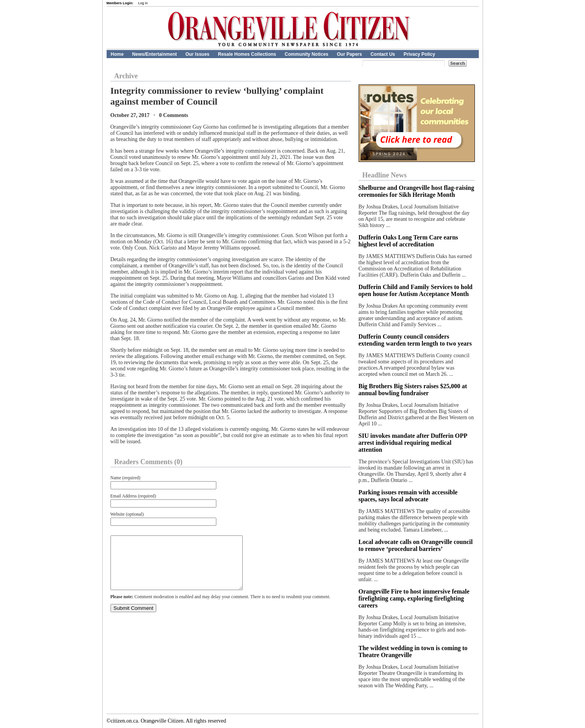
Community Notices (306, 54)
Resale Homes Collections (247, 54)
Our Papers (349, 54)
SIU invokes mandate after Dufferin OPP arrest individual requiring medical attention (413, 443)
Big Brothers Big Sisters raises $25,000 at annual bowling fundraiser (413, 390)
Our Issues (197, 54)
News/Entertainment (154, 54)
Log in (143, 3)
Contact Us (383, 54)
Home (117, 54)
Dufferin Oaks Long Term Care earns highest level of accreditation (408, 241)
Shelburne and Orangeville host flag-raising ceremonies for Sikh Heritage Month (417, 191)
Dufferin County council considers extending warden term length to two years (415, 340)
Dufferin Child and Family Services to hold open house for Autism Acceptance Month (416, 290)
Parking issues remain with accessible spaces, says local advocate (408, 496)
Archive (126, 76)
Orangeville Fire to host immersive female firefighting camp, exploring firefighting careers (414, 598)
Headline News (385, 175)
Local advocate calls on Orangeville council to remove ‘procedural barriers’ (416, 545)
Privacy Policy (419, 54)
